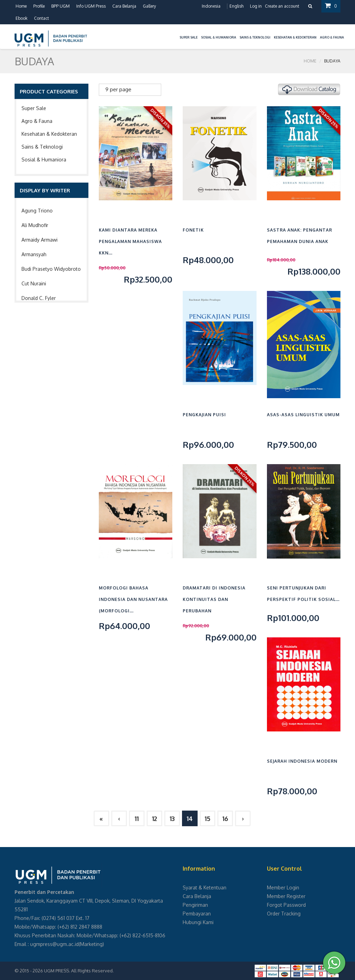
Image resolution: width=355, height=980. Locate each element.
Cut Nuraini (34, 283)
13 (172, 819)
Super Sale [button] (189, 37)
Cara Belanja (124, 6)
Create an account (282, 6)
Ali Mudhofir (35, 225)
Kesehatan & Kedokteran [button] (295, 37)
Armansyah (34, 254)
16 (225, 819)
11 (137, 819)
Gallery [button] (149, 6)
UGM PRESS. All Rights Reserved (78, 971)
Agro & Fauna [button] (332, 37)
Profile (39, 6)
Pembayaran (197, 914)
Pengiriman (195, 905)
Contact (41, 18)
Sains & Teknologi (42, 147)
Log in (256, 6)
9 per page (118, 89)
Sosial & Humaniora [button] (219, 37)
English (236, 6)
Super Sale (34, 108)
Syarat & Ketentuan (205, 887)
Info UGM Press (91, 6)
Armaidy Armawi (40, 240)
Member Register (286, 896)
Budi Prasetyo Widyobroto (51, 269)
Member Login (283, 887)
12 (154, 819)
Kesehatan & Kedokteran (49, 134)
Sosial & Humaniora (44, 160)
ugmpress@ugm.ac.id (54, 944)
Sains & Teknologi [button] (255, 37)
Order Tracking (284, 914)
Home (21, 6)
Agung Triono (37, 211)
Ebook (21, 18)
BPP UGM (60, 6)
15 (207, 819)
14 (190, 819)
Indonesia (211, 6)
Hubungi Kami (198, 922)
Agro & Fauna (37, 121)
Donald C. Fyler (39, 298)
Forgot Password (286, 905)
